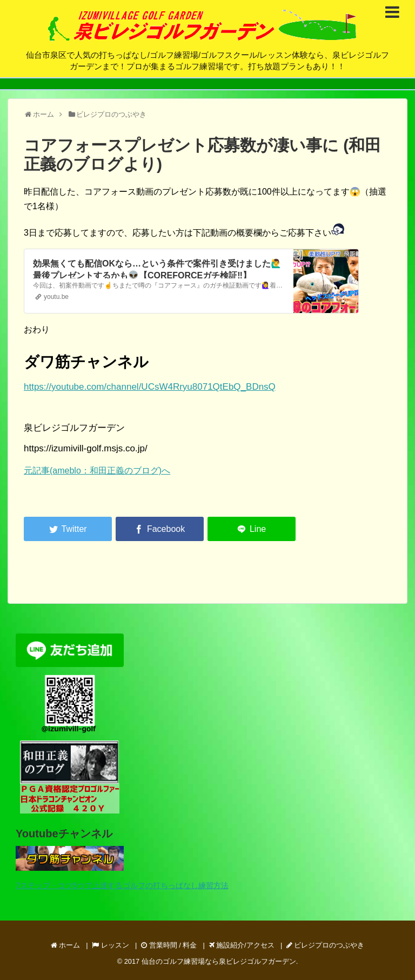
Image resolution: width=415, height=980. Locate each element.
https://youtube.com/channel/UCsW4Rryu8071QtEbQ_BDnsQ (150, 387)
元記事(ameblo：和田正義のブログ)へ (97, 471)
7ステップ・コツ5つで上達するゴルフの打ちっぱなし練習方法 (122, 885)
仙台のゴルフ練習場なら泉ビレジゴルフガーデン (219, 961)
